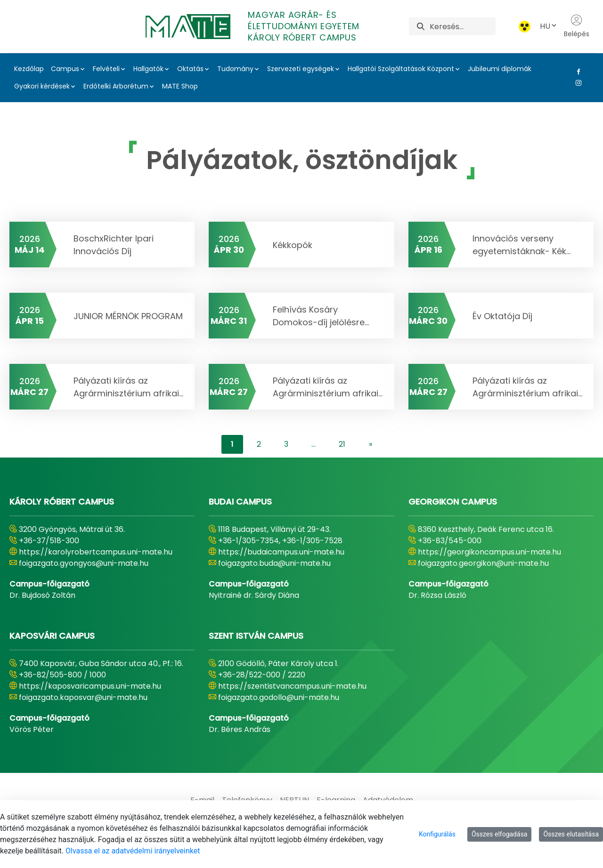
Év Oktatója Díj (502, 316)
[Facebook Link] (577, 72)
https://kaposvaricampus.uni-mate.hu (90, 686)
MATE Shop (180, 86)
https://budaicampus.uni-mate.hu (281, 552)
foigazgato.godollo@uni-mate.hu (279, 697)
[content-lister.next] (371, 444)
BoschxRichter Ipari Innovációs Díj (114, 245)
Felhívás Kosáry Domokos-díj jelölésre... (321, 316)
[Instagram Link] (577, 83)
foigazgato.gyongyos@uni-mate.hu (84, 563)
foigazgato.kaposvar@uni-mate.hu (83, 697)
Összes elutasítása (571, 834)
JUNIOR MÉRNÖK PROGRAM (128, 316)
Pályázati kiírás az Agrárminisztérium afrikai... (128, 387)
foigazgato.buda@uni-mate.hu (274, 563)
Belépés (577, 26)
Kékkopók (293, 245)
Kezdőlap (29, 69)
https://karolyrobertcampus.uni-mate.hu (96, 552)
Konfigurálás (437, 834)
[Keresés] (462, 26)
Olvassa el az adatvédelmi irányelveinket (133, 851)
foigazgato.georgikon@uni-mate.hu (483, 563)
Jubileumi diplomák (500, 69)
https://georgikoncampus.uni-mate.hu (489, 552)
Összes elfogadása (500, 834)
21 (342, 444)
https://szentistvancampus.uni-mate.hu (292, 686)
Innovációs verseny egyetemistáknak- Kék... (522, 245)
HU (549, 26)
